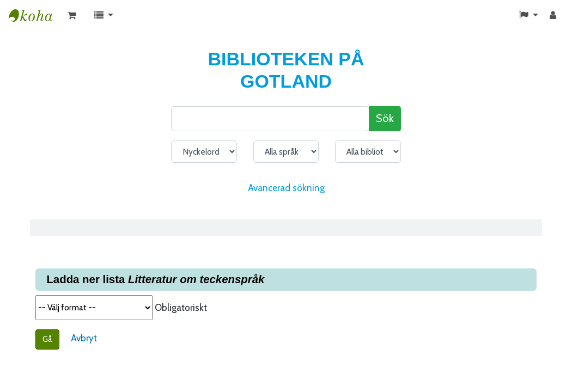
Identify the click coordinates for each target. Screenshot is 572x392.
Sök (385, 118)
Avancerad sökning (286, 188)
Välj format (94, 308)
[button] (72, 16)
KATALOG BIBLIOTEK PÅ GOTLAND (36, 16)
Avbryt (84, 338)
